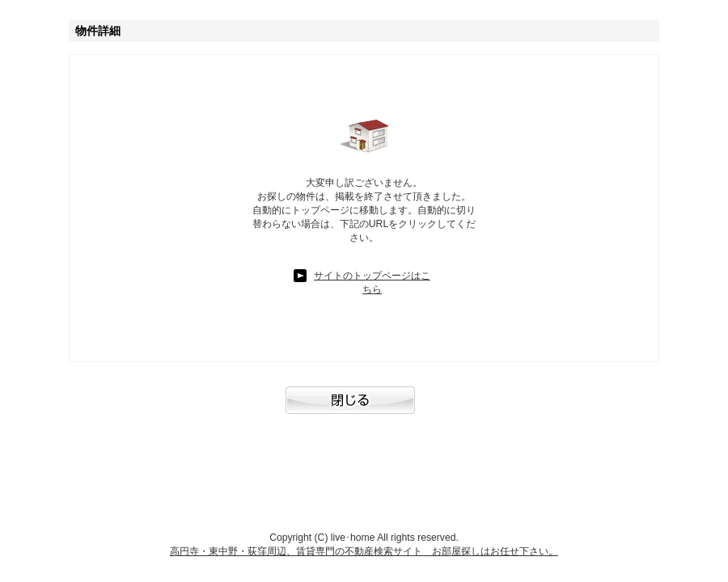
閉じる (364, 408)
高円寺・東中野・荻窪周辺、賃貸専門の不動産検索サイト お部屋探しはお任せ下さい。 (364, 551)
